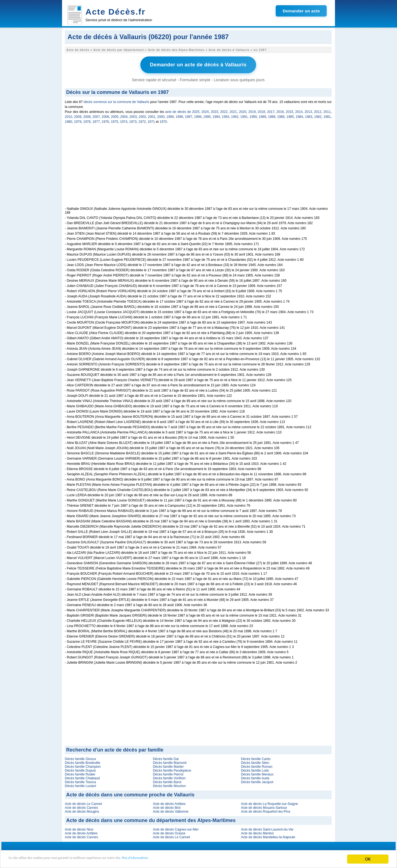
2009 (78, 115)
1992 (235, 115)
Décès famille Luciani (80, 785)
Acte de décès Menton (257, 832)
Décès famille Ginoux (80, 758)
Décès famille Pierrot (168, 773)
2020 (243, 110)
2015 (290, 110)
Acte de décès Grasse (169, 832)
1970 (163, 120)
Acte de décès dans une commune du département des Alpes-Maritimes (151, 819)
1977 (96, 120)
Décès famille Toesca (80, 781)
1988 (272, 115)
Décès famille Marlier (168, 765)
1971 (151, 120)
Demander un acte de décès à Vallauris (198, 64)
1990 (253, 115)
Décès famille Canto (256, 758)
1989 (263, 115)
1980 (69, 120)
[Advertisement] (198, 167)
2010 (69, 115)
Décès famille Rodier (80, 773)
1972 (142, 120)
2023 (215, 110)
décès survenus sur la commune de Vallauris (116, 101)
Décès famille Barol (167, 781)
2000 (161, 115)
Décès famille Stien (255, 761)
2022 (224, 110)
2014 (299, 110)
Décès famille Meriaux (257, 773)
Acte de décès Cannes (81, 806)
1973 (133, 120)
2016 (280, 110)
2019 (252, 110)
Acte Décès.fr (116, 12)
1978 (87, 120)
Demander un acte (301, 11)
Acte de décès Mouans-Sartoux (264, 806)
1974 (124, 120)
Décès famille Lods (255, 769)
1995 (207, 115)
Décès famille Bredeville (82, 761)
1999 (170, 115)
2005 (115, 115)
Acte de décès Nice (79, 828)
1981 (327, 115)
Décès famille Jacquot (257, 781)
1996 (198, 115)
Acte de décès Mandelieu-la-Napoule (268, 836)
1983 (309, 115)
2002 (142, 115)
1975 (115, 120)
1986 (281, 115)
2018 (261, 110)
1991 (244, 115)
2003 (133, 115)
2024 (205, 110)
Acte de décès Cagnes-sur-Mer (176, 828)
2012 (318, 110)
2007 (96, 115)
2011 (327, 110)
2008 (87, 115)
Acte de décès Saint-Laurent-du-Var (267, 828)
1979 (78, 120)
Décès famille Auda (255, 777)
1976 (105, 120)
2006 (105, 115)
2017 (271, 110)
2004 (124, 115)
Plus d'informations (185, 859)
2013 (308, 110)
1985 (290, 115)
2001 (152, 115)
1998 (179, 115)
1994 (216, 115)
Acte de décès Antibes (169, 802)
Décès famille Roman (257, 765)
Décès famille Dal (166, 758)
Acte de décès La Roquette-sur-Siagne (269, 802)
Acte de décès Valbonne (171, 810)
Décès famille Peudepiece (172, 769)
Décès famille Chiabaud (82, 777)
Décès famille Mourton (169, 785)
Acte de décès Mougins (82, 810)
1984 (300, 115)
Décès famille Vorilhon (169, 777)
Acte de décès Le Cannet (83, 802)
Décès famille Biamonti (170, 761)
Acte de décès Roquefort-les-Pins (266, 810)
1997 (189, 115)
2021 (233, 110)
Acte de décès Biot (167, 806)
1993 (226, 115)
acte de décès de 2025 (182, 110)
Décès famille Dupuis (80, 769)
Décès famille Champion (83, 765)
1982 (318, 115)
